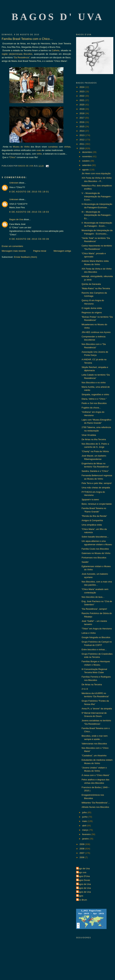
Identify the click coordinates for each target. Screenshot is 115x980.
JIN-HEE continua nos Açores (96, 332)
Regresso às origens (92, 312)
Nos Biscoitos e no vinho (94, 383)
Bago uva (82, 872)
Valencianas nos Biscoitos (94, 744)
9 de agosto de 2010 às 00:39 (29, 239)
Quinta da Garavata (91, 284)
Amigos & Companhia (92, 520)
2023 (82, 91)
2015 (82, 126)
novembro (87, 156)
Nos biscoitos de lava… (93, 597)
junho (85, 817)
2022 (82, 96)
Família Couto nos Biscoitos (95, 549)
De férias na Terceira (92, 685)
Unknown (14, 183)
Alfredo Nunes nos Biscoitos (95, 807)
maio (85, 821)
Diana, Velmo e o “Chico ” (94, 399)
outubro (86, 161)
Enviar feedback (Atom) (26, 257)
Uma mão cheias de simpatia (96, 488)
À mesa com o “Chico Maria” (95, 775)
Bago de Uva (83, 868)
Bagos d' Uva (58, 17)
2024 (82, 87)
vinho (39, 154)
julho (85, 812)
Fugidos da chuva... (91, 408)
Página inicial (40, 251)
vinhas (67, 147)
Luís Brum (82, 900)
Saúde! (85, 562)
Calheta (56, 50)
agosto (86, 170)
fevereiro (87, 834)
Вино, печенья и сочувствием (96, 504)
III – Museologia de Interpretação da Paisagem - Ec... (97, 215)
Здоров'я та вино (90, 500)
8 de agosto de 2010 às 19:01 (29, 192)
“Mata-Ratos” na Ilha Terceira (96, 288)
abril (85, 826)
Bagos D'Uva (83, 876)
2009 (82, 844)
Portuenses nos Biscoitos (94, 558)
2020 (82, 105)
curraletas (53, 147)
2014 (82, 131)
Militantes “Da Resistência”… (96, 803)
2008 (82, 849)
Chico (12, 157)
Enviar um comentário (12, 246)
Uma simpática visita (92, 525)
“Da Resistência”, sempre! (94, 609)
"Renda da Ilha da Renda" (94, 516)
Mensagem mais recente (14, 251)
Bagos (80, 896)
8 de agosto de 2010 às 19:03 (29, 212)
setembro (87, 165)
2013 (82, 135)
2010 (82, 148)
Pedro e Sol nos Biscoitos (94, 403)
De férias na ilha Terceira (94, 439)
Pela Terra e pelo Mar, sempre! (97, 483)
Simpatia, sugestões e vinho (95, 394)
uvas (39, 150)
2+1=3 (85, 689)
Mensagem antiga (62, 251)
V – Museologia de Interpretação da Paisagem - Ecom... (97, 196)
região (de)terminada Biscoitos (17, 54)
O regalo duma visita (92, 308)
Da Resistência (22, 57)
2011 (82, 144)
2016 (82, 122)
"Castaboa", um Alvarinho (94, 756)
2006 (82, 857)
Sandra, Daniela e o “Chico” (95, 471)
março (86, 830)
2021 (82, 100)
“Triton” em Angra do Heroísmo (97, 629)
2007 (82, 853)
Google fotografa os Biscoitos (96, 637)
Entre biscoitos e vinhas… (94, 649)
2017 (82, 118)
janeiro (86, 839)
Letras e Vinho (89, 633)
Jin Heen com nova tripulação (96, 173)
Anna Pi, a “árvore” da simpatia (97, 709)
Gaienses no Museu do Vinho (96, 553)
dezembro (87, 152)
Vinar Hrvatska (89, 435)
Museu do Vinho (21, 147)
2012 (82, 140)
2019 (82, 109)
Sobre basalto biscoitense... (95, 537)
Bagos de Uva (16, 219)
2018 (82, 113)
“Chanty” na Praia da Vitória (95, 451)
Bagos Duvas (83, 880)
